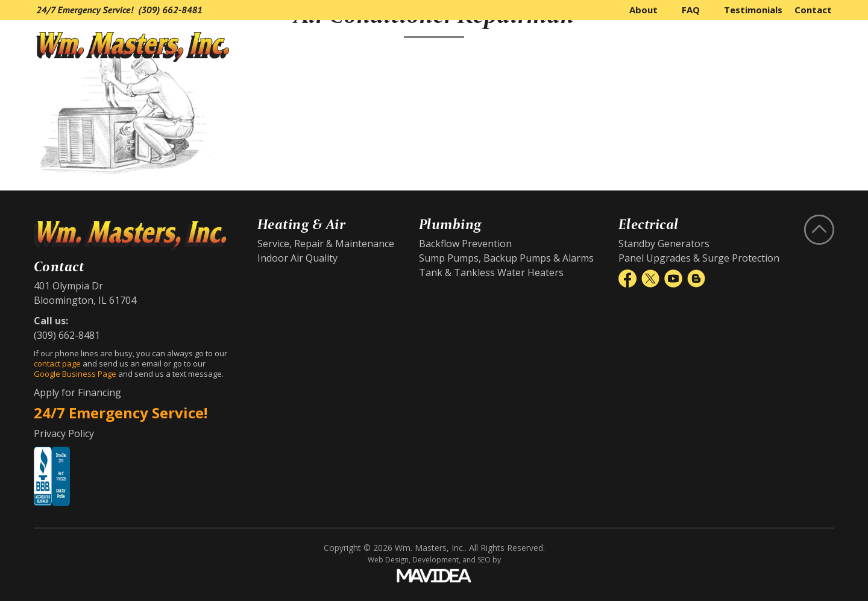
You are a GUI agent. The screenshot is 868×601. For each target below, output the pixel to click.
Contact (813, 10)
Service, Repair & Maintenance (326, 244)
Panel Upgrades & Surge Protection (699, 258)
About (643, 10)
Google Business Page (75, 374)
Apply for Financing (77, 392)
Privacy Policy (64, 433)
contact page (57, 363)
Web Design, (389, 560)
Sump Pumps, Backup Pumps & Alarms (506, 258)
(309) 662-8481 (170, 10)
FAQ (691, 10)
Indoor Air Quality (297, 258)
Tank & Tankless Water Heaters (491, 272)
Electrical (800, 47)
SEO (484, 560)
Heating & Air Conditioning (583, 47)
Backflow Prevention (465, 244)
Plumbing (715, 47)
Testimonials (753, 10)
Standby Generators (664, 244)
